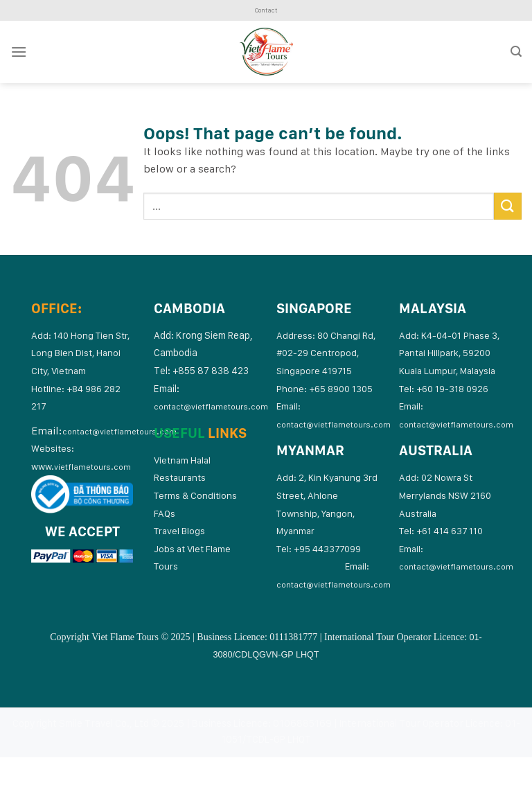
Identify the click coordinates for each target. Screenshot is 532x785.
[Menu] (19, 52)
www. (81, 466)
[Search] (516, 52)
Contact (266, 10)
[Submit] (508, 206)
